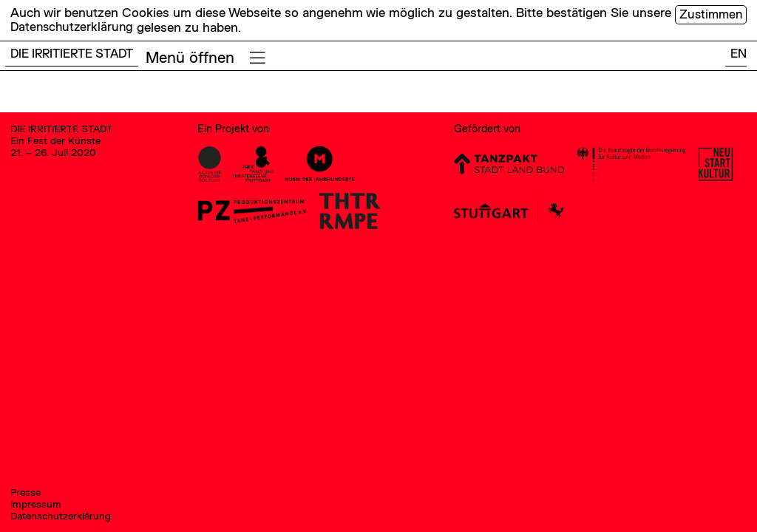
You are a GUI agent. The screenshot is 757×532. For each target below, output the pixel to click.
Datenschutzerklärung (74, 27)
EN (738, 54)
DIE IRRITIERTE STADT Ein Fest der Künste (65, 137)
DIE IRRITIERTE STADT (76, 54)
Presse (27, 491)
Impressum (36, 503)
